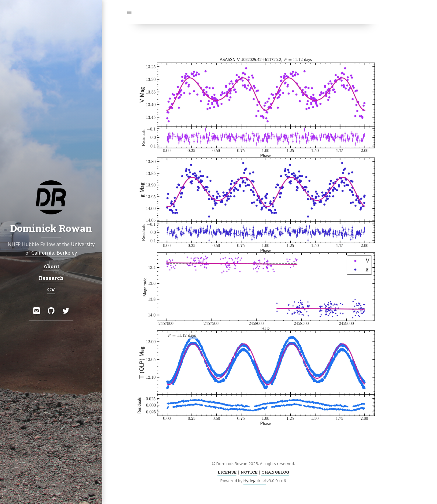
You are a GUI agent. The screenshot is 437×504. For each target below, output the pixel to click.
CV (51, 289)
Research (51, 278)
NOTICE (249, 472)
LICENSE (227, 472)
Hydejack (252, 481)
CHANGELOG (275, 472)
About (51, 266)
